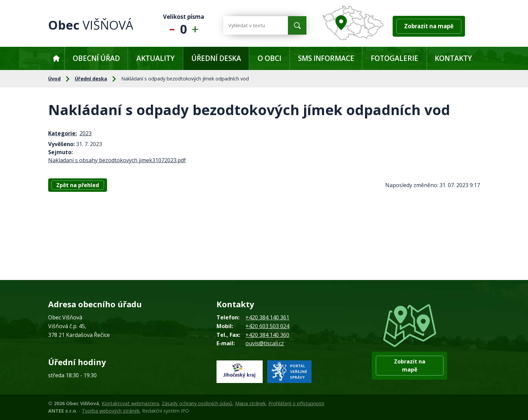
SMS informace (326, 58)
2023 (86, 133)
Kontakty (453, 58)
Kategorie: (62, 133)
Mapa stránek (250, 403)
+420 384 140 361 (267, 317)
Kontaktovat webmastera (130, 403)
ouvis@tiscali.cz (265, 343)
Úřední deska (216, 58)
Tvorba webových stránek (111, 411)
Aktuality (155, 58)
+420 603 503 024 (267, 326)
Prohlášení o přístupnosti (296, 403)
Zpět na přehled (78, 185)
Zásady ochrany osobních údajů (197, 403)
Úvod (56, 58)
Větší (197, 25)
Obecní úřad (96, 58)
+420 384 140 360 (267, 335)
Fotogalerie (394, 58)
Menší (171, 25)
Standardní (184, 25)
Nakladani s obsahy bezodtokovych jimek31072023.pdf (117, 160)
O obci (269, 58)
